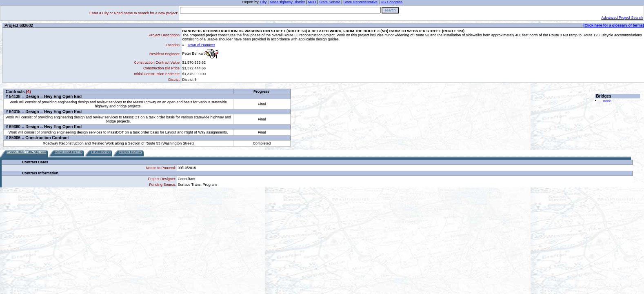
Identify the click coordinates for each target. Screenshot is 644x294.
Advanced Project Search (622, 18)
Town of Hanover (202, 45)
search (390, 10)
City (264, 2)
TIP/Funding (101, 152)
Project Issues (130, 152)
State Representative (360, 2)
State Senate (330, 2)
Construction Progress (27, 152)
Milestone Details (69, 152)
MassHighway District (287, 2)
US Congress (392, 2)
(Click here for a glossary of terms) (614, 25)
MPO (312, 2)
